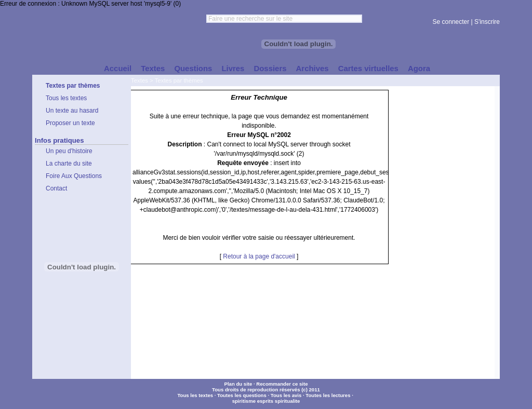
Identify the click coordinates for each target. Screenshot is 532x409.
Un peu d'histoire (69, 151)
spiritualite (288, 401)
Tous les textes (195, 395)
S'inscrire (487, 22)
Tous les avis (286, 395)
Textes (139, 80)
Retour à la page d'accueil (259, 256)
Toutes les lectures (328, 395)
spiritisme (244, 401)
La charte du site (69, 163)
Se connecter (451, 22)
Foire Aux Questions (74, 176)
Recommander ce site (282, 384)
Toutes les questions (242, 395)
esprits (265, 401)
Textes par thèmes (179, 80)
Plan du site (238, 384)
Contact (56, 188)
